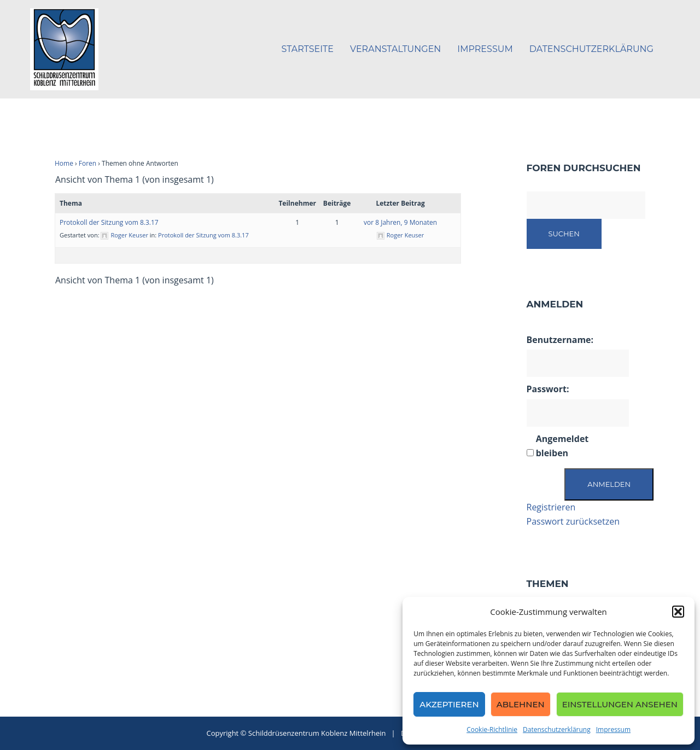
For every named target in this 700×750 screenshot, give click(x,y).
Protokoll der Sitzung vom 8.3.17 (109, 222)
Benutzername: (560, 340)
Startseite (308, 49)
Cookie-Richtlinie (492, 729)
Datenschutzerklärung (557, 729)
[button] (678, 612)
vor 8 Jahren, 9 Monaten (400, 222)
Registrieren (551, 507)
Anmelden (609, 484)
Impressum (613, 729)
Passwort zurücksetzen (573, 521)
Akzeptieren (449, 704)
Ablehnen (521, 704)
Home (64, 163)
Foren (87, 163)
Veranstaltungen (395, 49)
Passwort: (548, 389)
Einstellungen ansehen (620, 704)
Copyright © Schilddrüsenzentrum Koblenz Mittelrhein (297, 733)
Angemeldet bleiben (562, 446)
